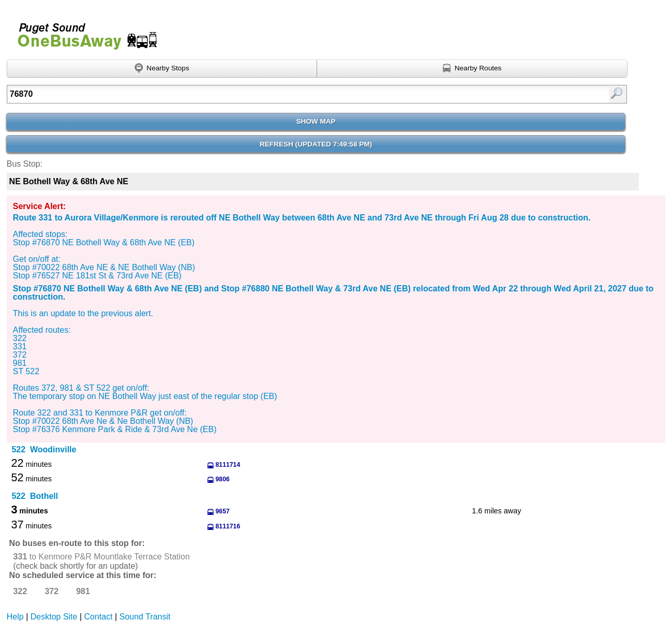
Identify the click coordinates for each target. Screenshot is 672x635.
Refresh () (316, 144)
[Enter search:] (272, 94)
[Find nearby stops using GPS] (162, 69)
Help (15, 617)
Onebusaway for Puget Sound (83, 32)
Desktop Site (54, 617)
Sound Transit (145, 617)
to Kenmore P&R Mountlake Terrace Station (102, 557)
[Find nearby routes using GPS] (472, 69)
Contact (99, 617)
